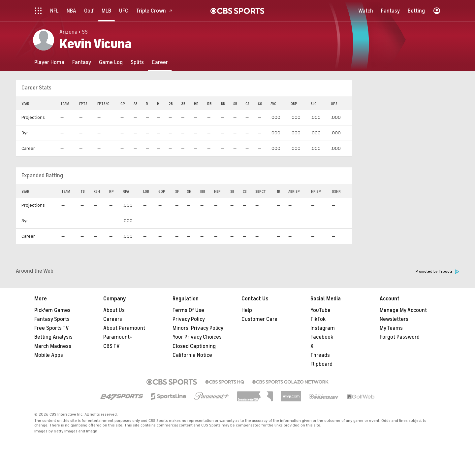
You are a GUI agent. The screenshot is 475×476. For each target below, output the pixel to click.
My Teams (391, 328)
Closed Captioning (194, 346)
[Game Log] (111, 62)
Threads (320, 355)
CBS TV (111, 346)
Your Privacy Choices (197, 337)
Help (247, 310)
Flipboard (321, 364)
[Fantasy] (82, 62)
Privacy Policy (189, 319)
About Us (114, 310)
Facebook (322, 337)
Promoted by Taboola (437, 272)
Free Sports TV (52, 328)
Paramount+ (118, 337)
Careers (113, 319)
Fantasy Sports (52, 319)
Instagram (323, 328)
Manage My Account (403, 310)
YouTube (320, 310)
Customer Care (259, 319)
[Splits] (137, 62)
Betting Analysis (53, 337)
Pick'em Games (52, 310)
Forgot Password (400, 337)
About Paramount (124, 328)
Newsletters (394, 319)
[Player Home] (49, 62)
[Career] (160, 62)
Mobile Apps (49, 355)
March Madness (53, 346)
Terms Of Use (188, 310)
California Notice (192, 355)
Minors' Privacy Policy (198, 328)
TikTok (318, 319)
